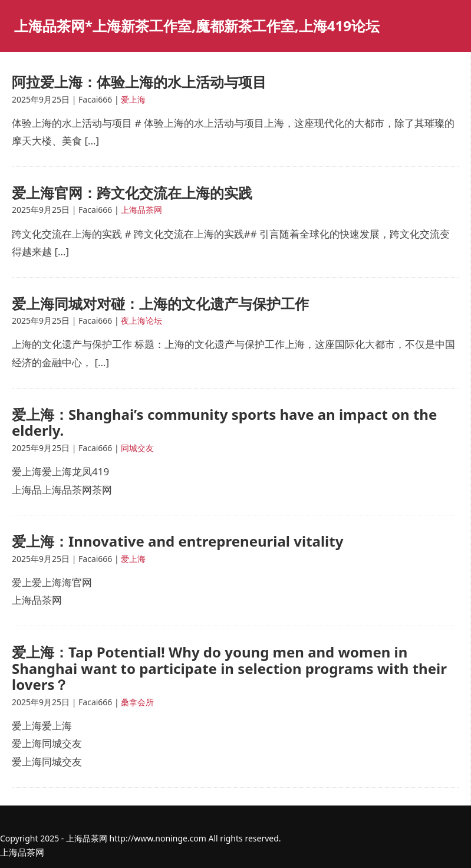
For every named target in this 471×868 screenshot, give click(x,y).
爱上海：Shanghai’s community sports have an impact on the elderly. (224, 423)
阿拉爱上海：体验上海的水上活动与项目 (139, 82)
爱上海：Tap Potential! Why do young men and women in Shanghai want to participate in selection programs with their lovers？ (229, 668)
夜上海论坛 (141, 320)
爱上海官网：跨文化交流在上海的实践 (132, 193)
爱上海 (133, 99)
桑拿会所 (137, 702)
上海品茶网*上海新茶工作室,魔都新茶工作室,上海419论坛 (197, 26)
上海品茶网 (141, 210)
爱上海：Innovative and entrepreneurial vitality (177, 541)
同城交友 (137, 448)
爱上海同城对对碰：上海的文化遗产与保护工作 (160, 303)
